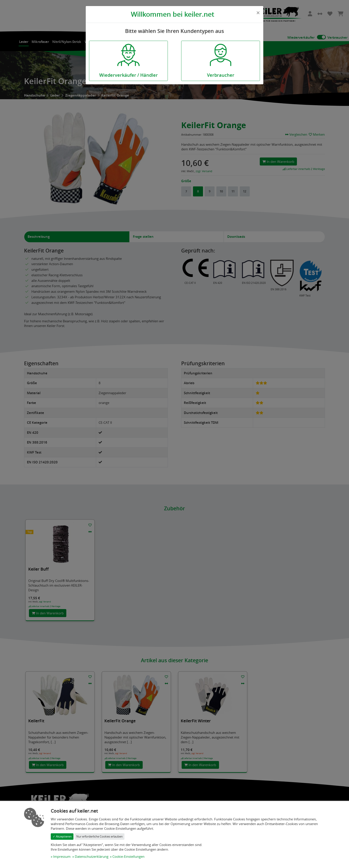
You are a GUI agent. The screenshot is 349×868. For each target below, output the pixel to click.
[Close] (258, 13)
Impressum (62, 856)
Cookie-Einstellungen (128, 856)
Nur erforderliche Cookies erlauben (99, 836)
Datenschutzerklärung (92, 856)
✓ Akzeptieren (62, 836)
